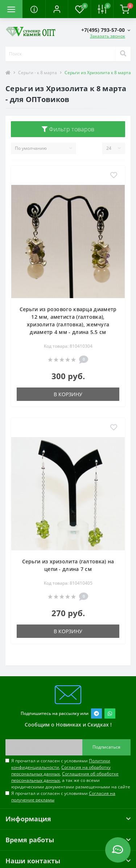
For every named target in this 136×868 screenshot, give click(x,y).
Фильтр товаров (68, 129)
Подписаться (106, 747)
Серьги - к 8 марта (38, 73)
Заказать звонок (108, 36)
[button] (57, 9)
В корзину (68, 394)
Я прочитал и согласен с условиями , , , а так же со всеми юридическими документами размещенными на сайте (71, 774)
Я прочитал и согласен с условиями (63, 797)
